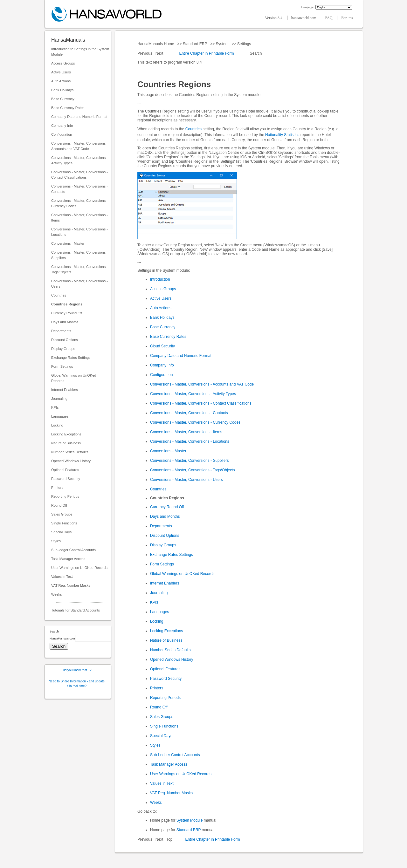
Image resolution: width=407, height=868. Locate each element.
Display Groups (63, 349)
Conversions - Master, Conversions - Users (79, 284)
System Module (190, 820)
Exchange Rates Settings (71, 358)
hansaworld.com (304, 18)
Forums (347, 18)
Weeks (56, 594)
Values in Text (62, 577)
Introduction (160, 279)
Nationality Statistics (282, 135)
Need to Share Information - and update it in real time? (77, 684)
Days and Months (65, 322)
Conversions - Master (68, 243)
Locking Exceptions (66, 434)
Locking (57, 425)
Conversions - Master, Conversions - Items (79, 218)
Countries (59, 295)
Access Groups (63, 63)
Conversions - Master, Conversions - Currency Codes (79, 203)
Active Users (61, 72)
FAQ (329, 18)
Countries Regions (67, 304)
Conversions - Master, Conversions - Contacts (79, 189)
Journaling (59, 399)
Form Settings (62, 366)
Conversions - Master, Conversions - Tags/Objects (79, 269)
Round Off (59, 505)
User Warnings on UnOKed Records (79, 568)
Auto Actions (61, 81)
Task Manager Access (68, 559)
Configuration (62, 134)
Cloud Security (162, 346)
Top (169, 839)
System (222, 44)
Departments (61, 331)
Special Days (61, 532)
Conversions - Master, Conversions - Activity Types (79, 160)
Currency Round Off (67, 313)
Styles (56, 541)
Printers (57, 488)
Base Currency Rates (68, 108)
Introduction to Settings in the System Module (80, 52)
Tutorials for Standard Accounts (76, 610)
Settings (244, 44)
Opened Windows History (71, 461)
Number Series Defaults (70, 452)
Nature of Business (66, 443)
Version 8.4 (274, 18)
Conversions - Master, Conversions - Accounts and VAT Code (79, 146)
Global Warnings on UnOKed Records (74, 378)
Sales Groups (62, 514)
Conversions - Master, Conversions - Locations (79, 232)
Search (256, 53)
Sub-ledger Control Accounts (73, 550)
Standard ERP (195, 44)
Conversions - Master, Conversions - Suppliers (79, 255)
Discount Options (65, 340)
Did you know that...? (76, 670)
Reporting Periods (65, 496)
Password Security (66, 479)
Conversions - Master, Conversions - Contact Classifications (79, 175)
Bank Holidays (62, 90)
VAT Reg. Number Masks (71, 585)
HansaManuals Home (156, 44)
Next (160, 53)
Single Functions (64, 523)
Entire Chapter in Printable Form (206, 53)
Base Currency (63, 99)
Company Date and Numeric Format (79, 117)
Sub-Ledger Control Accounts (175, 755)
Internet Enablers (65, 390)
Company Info (62, 126)
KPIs (55, 407)
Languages (60, 416)
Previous (145, 53)
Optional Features (65, 470)
